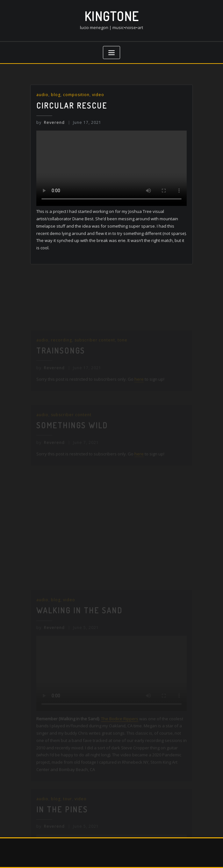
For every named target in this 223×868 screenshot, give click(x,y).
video (98, 95)
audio (42, 95)
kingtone (112, 16)
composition (76, 95)
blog (56, 95)
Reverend (50, 122)
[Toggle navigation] (111, 53)
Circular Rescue (72, 106)
